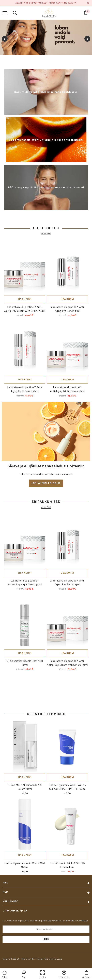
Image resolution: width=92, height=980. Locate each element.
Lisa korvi (25, 299)
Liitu (46, 939)
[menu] (5, 13)
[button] (24, 975)
